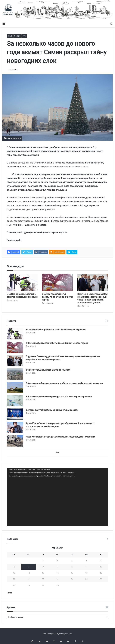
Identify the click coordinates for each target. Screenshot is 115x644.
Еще (57, 453)
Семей (17, 36)
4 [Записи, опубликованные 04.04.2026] (86, 561)
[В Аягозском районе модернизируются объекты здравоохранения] (15, 401)
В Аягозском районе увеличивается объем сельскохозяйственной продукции (64, 383)
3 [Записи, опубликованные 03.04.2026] (72, 561)
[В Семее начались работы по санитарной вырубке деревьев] (22, 282)
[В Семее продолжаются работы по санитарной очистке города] (57, 282)
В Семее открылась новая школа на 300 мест (48, 370)
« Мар (10, 593)
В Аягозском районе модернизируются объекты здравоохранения (59, 397)
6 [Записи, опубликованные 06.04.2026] (14, 567)
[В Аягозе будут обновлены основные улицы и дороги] (15, 414)
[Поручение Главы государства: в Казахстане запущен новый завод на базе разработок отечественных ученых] (93, 282)
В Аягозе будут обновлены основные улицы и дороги (52, 410)
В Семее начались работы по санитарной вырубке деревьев (56, 330)
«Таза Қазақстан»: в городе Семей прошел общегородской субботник (60, 437)
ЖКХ (10, 36)
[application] (57, 497)
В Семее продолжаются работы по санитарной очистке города (57, 297)
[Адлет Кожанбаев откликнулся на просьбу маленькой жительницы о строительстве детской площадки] (15, 428)
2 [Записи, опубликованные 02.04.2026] (57, 561)
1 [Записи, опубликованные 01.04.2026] (43, 561)
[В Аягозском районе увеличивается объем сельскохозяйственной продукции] (15, 387)
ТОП (24, 36)
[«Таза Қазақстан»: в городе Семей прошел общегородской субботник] (15, 441)
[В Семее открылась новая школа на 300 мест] (15, 374)
